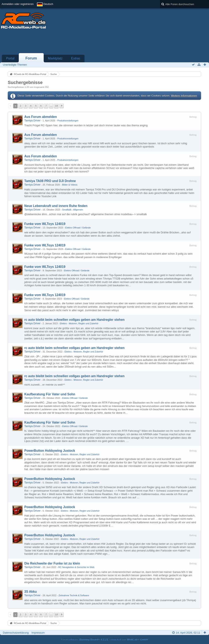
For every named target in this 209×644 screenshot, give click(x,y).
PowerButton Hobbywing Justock (50, 451)
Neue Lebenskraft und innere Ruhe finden (56, 206)
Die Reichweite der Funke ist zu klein (52, 563)
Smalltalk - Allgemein (73, 210)
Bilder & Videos (70, 185)
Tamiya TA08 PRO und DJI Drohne (50, 181)
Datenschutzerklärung (16, 633)
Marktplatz (55, 58)
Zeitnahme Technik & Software (74, 595)
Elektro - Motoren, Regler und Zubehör (79, 323)
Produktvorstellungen (68, 121)
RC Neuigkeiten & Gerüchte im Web (76, 567)
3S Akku (31, 592)
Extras (76, 58)
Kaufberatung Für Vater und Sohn (50, 394)
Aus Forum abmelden (41, 117)
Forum (31, 58)
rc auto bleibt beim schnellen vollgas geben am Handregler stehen (74, 320)
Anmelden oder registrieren (18, 4)
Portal (10, 58)
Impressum (38, 633)
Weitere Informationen (184, 96)
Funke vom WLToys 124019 (45, 224)
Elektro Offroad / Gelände (78, 228)
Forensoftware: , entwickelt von (104, 639)
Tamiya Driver (32, 120)
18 (56, 106)
